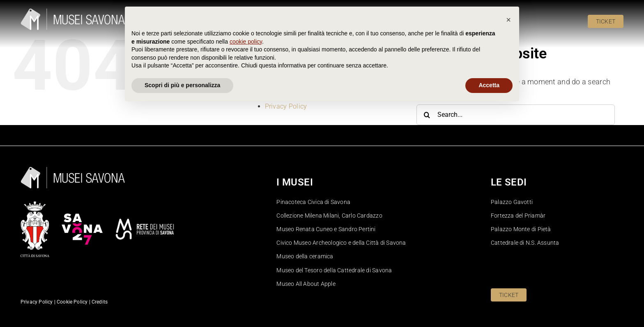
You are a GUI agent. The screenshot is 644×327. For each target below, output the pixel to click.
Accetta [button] (489, 304)
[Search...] (516, 115)
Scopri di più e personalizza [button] (182, 304)
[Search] (427, 115)
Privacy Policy (286, 106)
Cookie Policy (285, 81)
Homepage (281, 89)
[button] (508, 239)
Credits (100, 302)
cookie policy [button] (246, 261)
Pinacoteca (282, 98)
